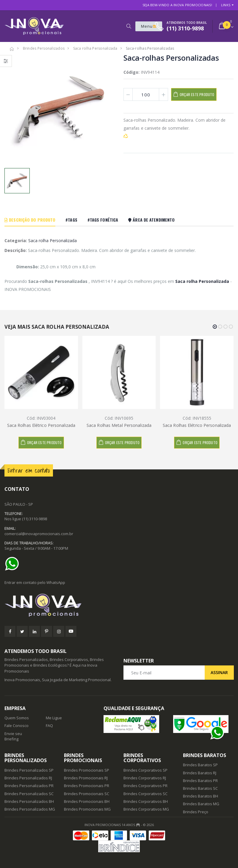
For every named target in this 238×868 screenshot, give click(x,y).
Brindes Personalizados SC (29, 794)
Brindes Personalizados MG (30, 809)
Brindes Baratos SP (200, 765)
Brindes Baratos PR (200, 781)
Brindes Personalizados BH (29, 801)
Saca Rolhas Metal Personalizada (119, 425)
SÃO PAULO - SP (19, 504)
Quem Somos (17, 718)
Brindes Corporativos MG (146, 809)
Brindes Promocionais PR (87, 786)
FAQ (49, 726)
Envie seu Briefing (13, 736)
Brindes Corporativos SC (145, 794)
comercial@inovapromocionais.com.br (39, 534)
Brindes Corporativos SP (145, 770)
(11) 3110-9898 (35, 519)
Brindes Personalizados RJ (28, 778)
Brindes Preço (196, 812)
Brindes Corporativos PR (145, 786)
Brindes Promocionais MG (87, 809)
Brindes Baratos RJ (200, 773)
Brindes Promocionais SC (87, 794)
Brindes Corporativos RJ (145, 778)
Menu (149, 26)
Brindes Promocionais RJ (86, 778)
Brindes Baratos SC (200, 788)
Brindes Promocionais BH (87, 801)
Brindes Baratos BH (201, 796)
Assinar (219, 672)
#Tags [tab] (71, 220)
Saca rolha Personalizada (53, 240)
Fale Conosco (17, 726)
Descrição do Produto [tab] (30, 220)
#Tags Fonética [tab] (103, 220)
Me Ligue (54, 718)
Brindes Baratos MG (201, 804)
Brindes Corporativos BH (146, 801)
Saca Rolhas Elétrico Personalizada (41, 425)
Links (226, 5)
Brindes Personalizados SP (29, 770)
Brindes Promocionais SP (87, 770)
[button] (129, 26)
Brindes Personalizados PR (29, 786)
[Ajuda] (13, 564)
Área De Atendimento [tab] (151, 220)
